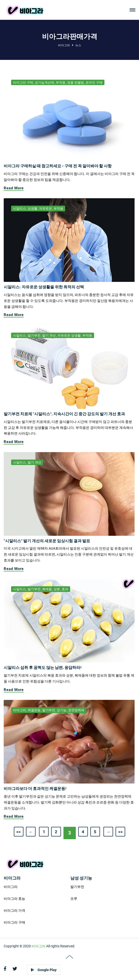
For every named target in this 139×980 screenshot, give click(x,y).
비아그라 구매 (23, 83)
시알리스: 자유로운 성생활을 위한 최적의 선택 (44, 287)
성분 (57, 589)
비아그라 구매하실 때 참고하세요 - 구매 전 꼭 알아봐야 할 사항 (58, 166)
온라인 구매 (94, 83)
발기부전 (34, 335)
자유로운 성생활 (69, 335)
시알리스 (20, 208)
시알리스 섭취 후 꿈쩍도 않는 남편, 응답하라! (43, 667)
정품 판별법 (76, 83)
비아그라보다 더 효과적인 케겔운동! (35, 788)
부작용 (61, 83)
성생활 (32, 208)
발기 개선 (49, 335)
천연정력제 (76, 710)
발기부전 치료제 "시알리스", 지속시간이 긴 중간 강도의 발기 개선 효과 (64, 414)
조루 (74, 899)
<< (22, 831)
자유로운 (45, 208)
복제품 (47, 589)
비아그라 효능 (14, 899)
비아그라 (64, 45)
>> (117, 831)
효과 (65, 589)
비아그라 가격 (14, 910)
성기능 (62, 710)
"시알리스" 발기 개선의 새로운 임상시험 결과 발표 (47, 541)
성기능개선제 (44, 83)
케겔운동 (34, 710)
